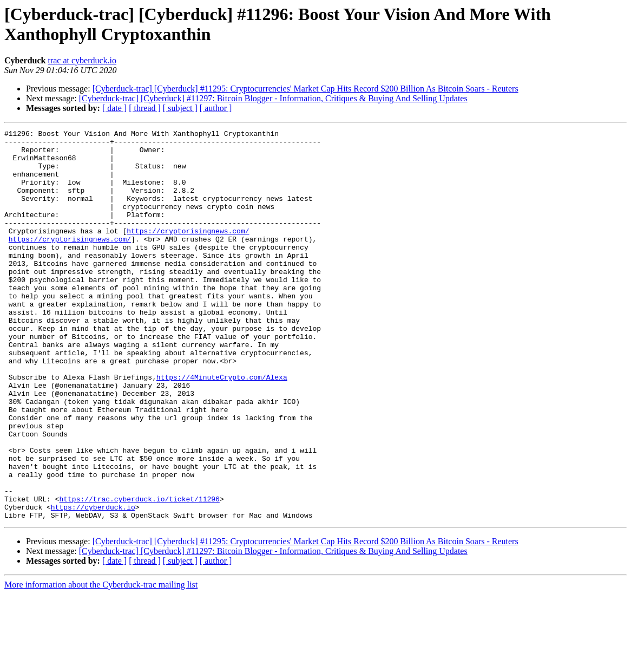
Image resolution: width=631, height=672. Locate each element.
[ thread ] (145, 108)
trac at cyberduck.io (82, 60)
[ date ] (114, 108)
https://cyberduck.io (93, 583)
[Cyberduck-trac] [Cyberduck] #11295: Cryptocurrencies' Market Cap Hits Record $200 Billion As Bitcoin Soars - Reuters (305, 89)
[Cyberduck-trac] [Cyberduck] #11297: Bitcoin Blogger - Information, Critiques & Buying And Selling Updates (273, 98)
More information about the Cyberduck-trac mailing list (101, 663)
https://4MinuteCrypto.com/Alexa (222, 427)
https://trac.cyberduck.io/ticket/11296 (139, 573)
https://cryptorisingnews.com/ (188, 252)
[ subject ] (180, 108)
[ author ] (216, 108)
